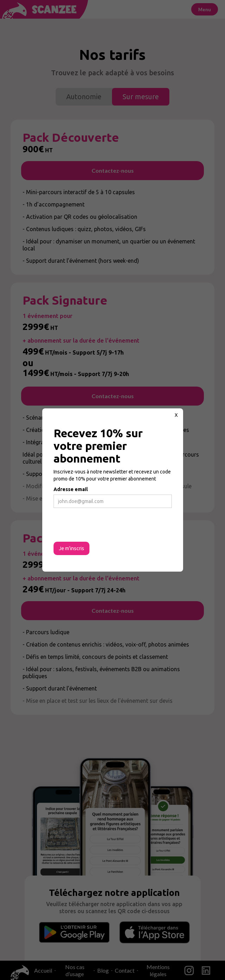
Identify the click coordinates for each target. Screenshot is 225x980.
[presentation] (107, 525)
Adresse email (71, 489)
